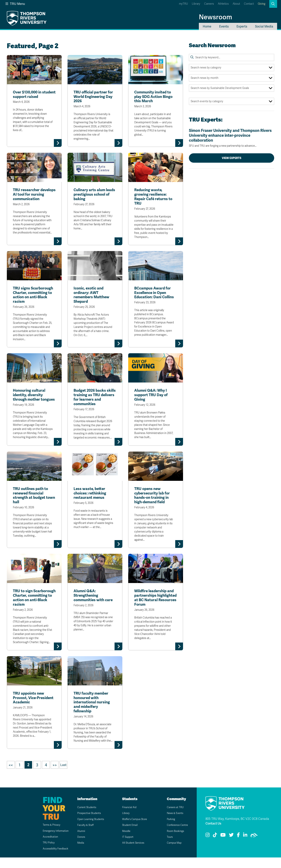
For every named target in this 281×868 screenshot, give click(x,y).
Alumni (79, 842)
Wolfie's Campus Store (133, 830)
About (236, 4)
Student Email (128, 836)
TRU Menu (15, 4)
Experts (242, 26)
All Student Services (132, 853)
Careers (209, 4)
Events (224, 26)
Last (63, 775)
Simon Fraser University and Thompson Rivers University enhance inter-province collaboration (232, 138)
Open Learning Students (89, 830)
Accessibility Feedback (51, 859)
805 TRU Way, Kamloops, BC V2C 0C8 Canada (237, 829)
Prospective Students (88, 824)
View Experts (232, 158)
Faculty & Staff (83, 836)
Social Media (264, 26)
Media (78, 853)
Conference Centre (176, 836)
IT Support (126, 847)
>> (55, 776)
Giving (262, 4)
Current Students (85, 818)
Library (196, 4)
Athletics (223, 4)
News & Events (173, 824)
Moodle (124, 842)
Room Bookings (174, 842)
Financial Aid (127, 818)
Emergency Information (51, 841)
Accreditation (45, 847)
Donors (79, 847)
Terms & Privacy (47, 835)
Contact (249, 4)
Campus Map (172, 853)
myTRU (183, 4)
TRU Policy (44, 853)
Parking (169, 830)
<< (11, 776)
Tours (168, 847)
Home (207, 26)
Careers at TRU (173, 818)
